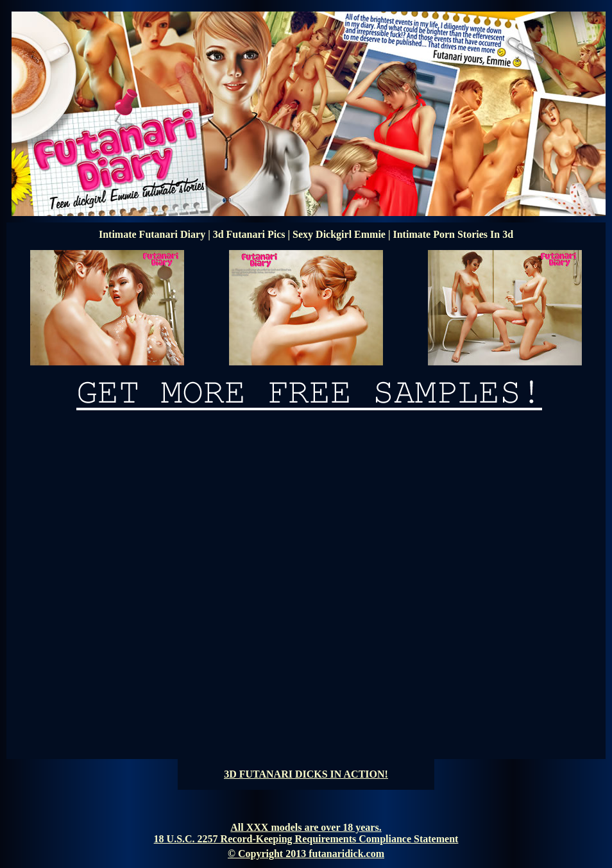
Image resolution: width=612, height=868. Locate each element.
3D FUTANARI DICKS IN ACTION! (306, 774)
